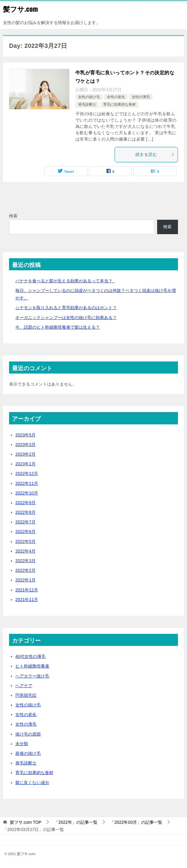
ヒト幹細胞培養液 (32, 666)
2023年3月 (25, 445)
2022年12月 (27, 473)
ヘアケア (24, 686)
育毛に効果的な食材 (119, 104)
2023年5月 (25, 435)
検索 (13, 216)
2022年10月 (27, 493)
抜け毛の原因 (28, 734)
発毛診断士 (87, 104)
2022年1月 (25, 580)
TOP (26, 822)
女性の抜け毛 (89, 97)
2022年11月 (27, 483)
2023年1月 (25, 464)
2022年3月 (25, 561)
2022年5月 (25, 541)
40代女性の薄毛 (30, 656)
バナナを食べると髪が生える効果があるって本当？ (65, 281)
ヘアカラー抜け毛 (32, 676)
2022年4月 (25, 551)
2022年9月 (25, 503)
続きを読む (155, 154)
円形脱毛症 (26, 695)
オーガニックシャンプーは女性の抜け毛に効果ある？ (66, 318)
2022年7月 (25, 522)
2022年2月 (25, 570)
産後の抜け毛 (28, 753)
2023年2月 (25, 454)
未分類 (22, 744)
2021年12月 (27, 590)
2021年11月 (27, 600)
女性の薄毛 (141, 97)
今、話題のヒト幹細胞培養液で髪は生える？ (58, 327)
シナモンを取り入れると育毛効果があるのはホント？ (66, 308)
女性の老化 (116, 97)
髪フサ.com (21, 9)
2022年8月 (25, 512)
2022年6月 (25, 532)
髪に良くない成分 (32, 783)
